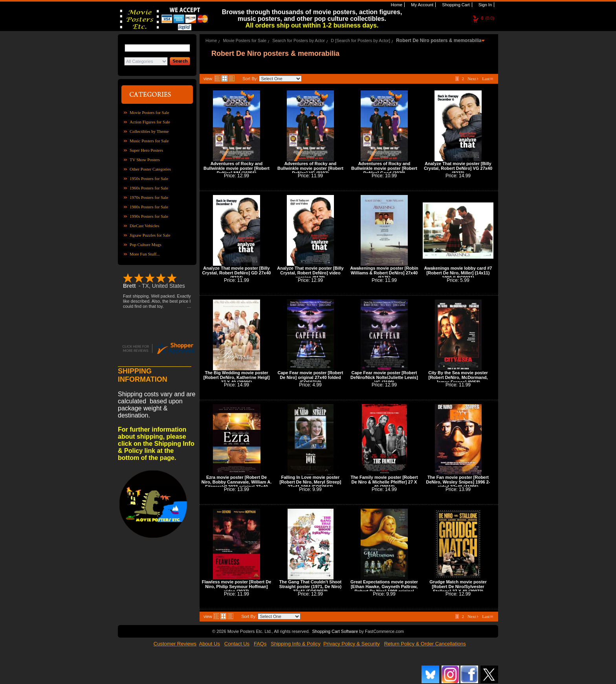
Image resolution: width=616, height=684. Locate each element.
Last (488, 79)
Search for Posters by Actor (299, 40)
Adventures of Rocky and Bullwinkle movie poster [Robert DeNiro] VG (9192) (310, 168)
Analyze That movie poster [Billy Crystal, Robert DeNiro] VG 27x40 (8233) (458, 168)
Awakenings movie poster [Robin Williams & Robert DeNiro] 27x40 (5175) (384, 273)
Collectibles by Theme (149, 131)
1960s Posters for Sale (149, 188)
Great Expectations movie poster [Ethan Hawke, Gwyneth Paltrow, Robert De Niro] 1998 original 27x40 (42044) (384, 589)
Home (396, 5)
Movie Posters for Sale (149, 112)
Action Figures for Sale (150, 122)
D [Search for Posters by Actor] (360, 40)
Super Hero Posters (146, 150)
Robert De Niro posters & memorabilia (439, 40)
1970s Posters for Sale (149, 197)
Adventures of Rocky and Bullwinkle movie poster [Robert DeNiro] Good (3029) (384, 168)
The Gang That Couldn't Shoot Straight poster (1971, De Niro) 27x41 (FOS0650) (310, 587)
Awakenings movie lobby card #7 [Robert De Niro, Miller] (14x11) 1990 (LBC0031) (458, 273)
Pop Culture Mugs (146, 245)
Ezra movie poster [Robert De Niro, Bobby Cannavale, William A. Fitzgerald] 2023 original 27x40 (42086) (237, 484)
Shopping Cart (455, 5)
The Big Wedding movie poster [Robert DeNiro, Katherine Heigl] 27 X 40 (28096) (237, 377)
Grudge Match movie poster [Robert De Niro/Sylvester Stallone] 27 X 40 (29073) (458, 587)
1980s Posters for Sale (149, 207)
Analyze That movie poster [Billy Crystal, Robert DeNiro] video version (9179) (310, 273)
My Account (422, 5)
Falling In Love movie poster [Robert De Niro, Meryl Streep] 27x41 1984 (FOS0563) (310, 482)
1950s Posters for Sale (149, 178)
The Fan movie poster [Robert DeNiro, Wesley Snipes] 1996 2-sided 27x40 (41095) (458, 482)
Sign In (485, 5)
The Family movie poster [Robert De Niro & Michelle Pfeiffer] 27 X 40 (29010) (384, 482)
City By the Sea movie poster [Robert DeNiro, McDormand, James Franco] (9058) (458, 377)
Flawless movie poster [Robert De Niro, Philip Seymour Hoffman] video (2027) (237, 587)
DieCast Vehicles (144, 226)
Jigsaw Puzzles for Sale (150, 235)
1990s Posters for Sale (149, 216)
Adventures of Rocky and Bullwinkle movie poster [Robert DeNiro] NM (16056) (236, 168)
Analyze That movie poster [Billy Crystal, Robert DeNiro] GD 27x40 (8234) (237, 273)
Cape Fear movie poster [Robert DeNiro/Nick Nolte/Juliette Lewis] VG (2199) (384, 377)
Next (473, 79)
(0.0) (488, 18)
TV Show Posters (145, 160)
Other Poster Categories (150, 169)
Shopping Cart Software (335, 631)
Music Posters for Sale (149, 141)
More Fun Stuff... (145, 254)
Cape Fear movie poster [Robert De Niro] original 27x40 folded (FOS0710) (311, 377)
